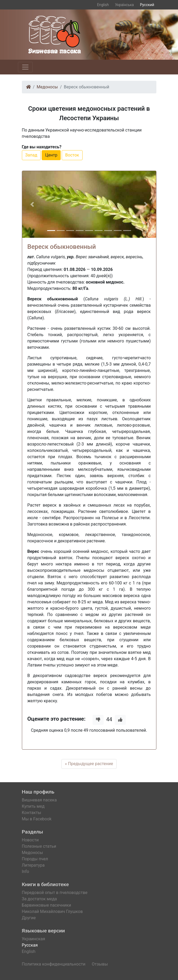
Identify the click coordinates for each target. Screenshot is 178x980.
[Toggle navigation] (25, 67)
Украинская (34, 939)
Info (26, 872)
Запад (31, 155)
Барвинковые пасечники (47, 905)
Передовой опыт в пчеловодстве (55, 893)
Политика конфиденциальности (54, 964)
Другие (29, 918)
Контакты (32, 813)
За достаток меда (39, 899)
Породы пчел (35, 859)
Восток (72, 155)
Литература (33, 865)
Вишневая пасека (39, 800)
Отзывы (100, 964)
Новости (30, 840)
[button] (32, 204)
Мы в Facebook (37, 819)
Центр (51, 155)
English (103, 5)
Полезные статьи (39, 846)
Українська (124, 5)
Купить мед (33, 806)
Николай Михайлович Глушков (52, 911)
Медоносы (47, 87)
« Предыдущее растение (89, 764)
